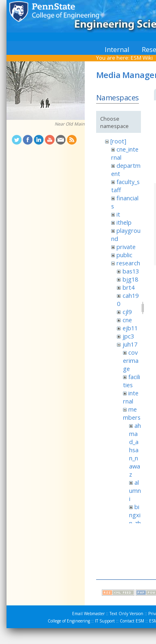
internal (131, 397)
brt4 (129, 287)
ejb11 (130, 328)
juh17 (130, 344)
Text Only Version (126, 614)
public (124, 255)
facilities (132, 381)
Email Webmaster (88, 614)
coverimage (131, 360)
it (118, 214)
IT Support (105, 621)
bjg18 (130, 279)
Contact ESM (132, 621)
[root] (118, 141)
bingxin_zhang (135, 519)
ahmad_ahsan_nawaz (135, 450)
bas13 (131, 271)
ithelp (124, 222)
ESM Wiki (142, 58)
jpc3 (128, 336)
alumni (135, 490)
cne (127, 320)
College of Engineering (69, 621)
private (126, 247)
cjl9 (127, 312)
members (132, 413)
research (128, 263)
